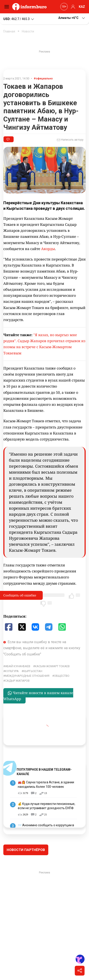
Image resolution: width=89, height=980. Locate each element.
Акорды (48, 249)
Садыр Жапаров (17, 681)
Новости (28, 31)
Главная (9, 31)
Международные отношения (27, 676)
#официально (43, 78)
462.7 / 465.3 (19, 19)
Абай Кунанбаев (18, 666)
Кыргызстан (33, 671)
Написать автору (70, 140)
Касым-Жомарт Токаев (52, 666)
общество (62, 676)
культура (12, 671)
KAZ (82, 7)
